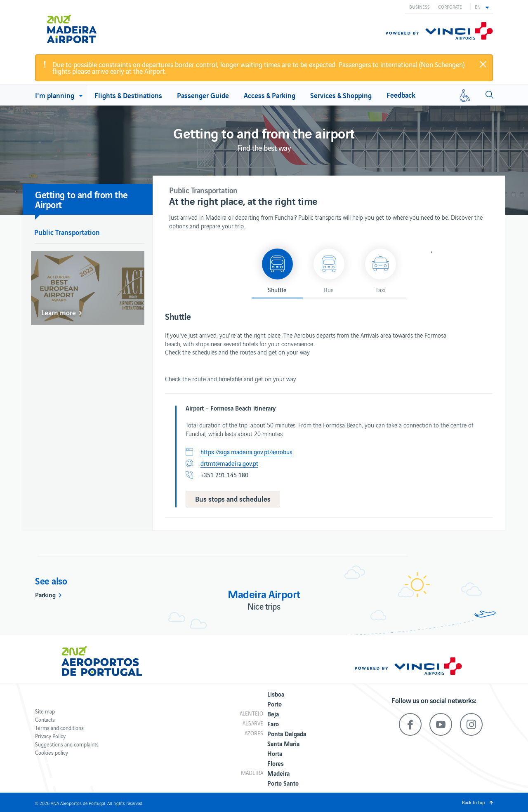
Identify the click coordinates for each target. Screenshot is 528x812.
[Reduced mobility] (465, 95)
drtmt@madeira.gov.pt (229, 463)
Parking (45, 594)
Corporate (450, 7)
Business (420, 7)
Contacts (45, 719)
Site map (45, 711)
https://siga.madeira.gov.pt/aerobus (246, 452)
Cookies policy (52, 752)
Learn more (59, 312)
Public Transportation (67, 232)
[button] (482, 7)
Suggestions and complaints (67, 744)
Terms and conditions (59, 728)
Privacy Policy (50, 736)
